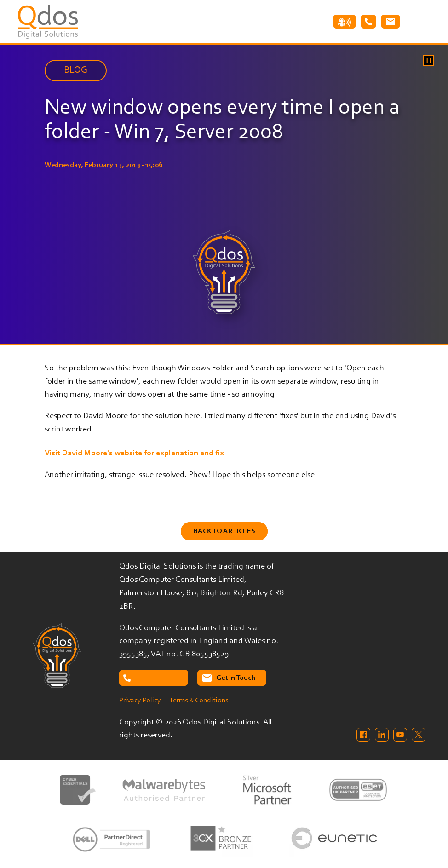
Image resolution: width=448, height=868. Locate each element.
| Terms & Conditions (197, 701)
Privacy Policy (140, 701)
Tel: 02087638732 (368, 22)
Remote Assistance (345, 22)
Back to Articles (224, 531)
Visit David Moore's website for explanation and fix (134, 454)
